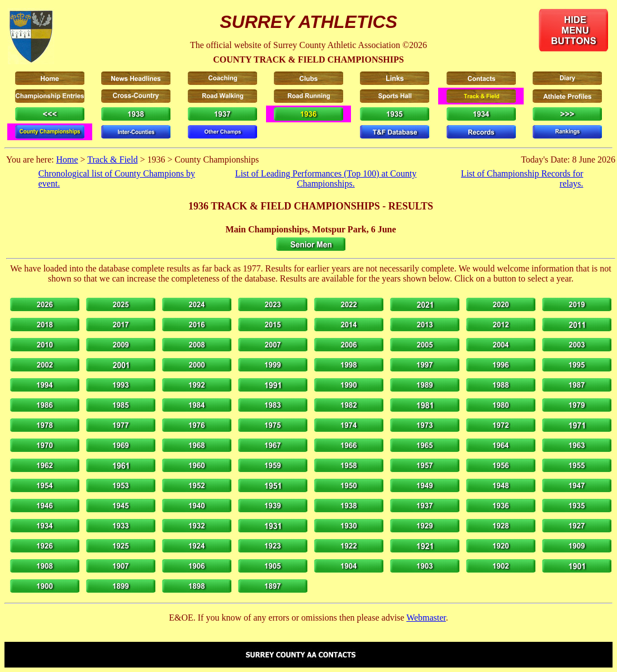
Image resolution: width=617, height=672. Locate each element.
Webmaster (426, 618)
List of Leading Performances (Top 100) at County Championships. (326, 178)
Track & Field (112, 159)
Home (67, 159)
